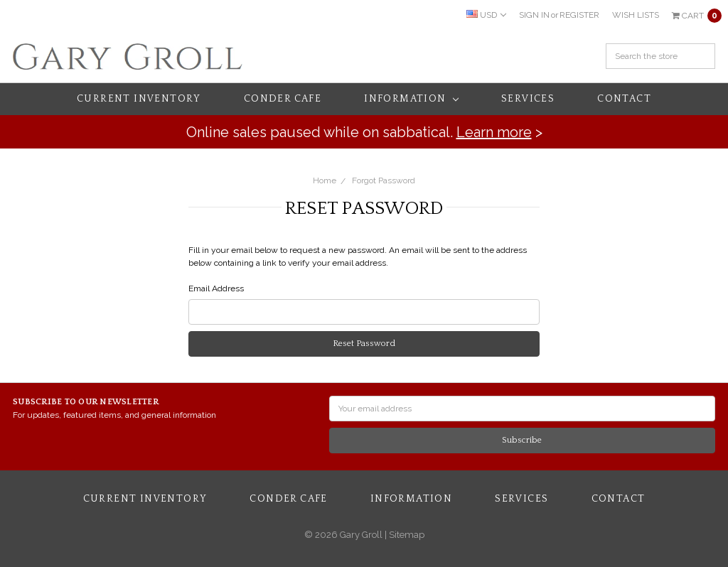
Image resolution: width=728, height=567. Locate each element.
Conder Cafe (283, 99)
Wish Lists (636, 15)
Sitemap (406, 535)
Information (411, 99)
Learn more (494, 132)
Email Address (216, 288)
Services (528, 99)
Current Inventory (139, 99)
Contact (624, 99)
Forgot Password (384, 180)
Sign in (534, 15)
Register (579, 15)
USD (486, 15)
